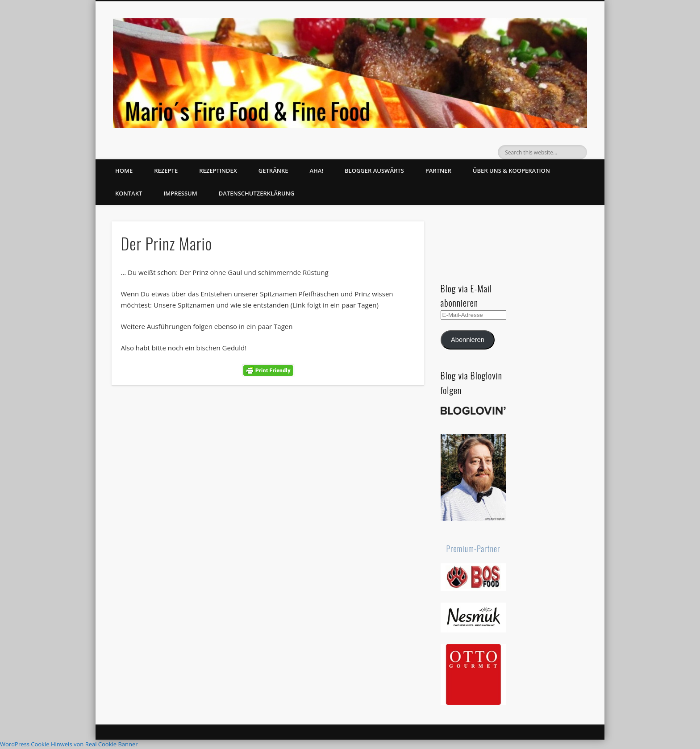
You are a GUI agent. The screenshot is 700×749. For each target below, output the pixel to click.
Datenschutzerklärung (257, 193)
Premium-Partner (473, 549)
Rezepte (166, 171)
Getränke (273, 171)
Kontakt (129, 193)
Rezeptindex (218, 171)
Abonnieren (468, 340)
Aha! (316, 171)
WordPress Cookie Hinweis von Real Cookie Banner (69, 744)
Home (124, 171)
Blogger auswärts (374, 171)
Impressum (180, 193)
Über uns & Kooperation (511, 171)
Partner (438, 171)
